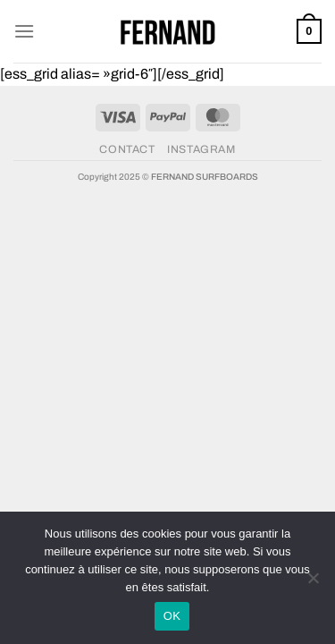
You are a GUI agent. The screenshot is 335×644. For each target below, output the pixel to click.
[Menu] (24, 31)
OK (172, 616)
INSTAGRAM (201, 149)
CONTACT (127, 149)
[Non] (313, 583)
